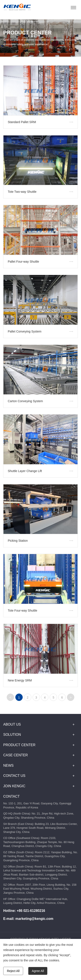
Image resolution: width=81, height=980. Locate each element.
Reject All (13, 971)
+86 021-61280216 (31, 911)
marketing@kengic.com (34, 919)
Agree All (38, 971)
